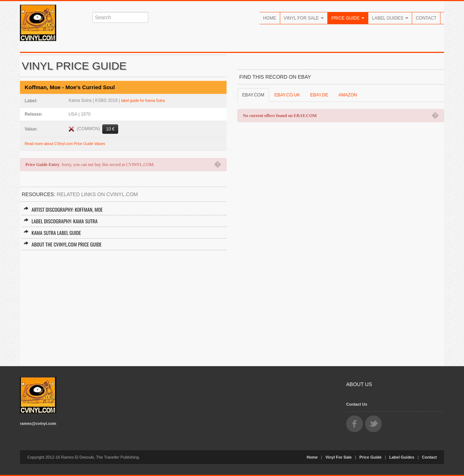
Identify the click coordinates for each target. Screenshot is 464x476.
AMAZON (347, 95)
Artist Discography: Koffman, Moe (63, 209)
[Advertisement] (123, 305)
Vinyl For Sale (304, 18)
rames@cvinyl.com (38, 423)
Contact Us (357, 404)
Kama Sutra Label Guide (52, 233)
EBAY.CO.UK (287, 95)
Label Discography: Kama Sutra (61, 221)
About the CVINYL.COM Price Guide (63, 244)
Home (270, 18)
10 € (110, 129)
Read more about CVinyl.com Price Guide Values (65, 144)
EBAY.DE (319, 95)
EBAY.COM (253, 95)
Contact (426, 18)
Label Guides (390, 18)
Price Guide (348, 18)
